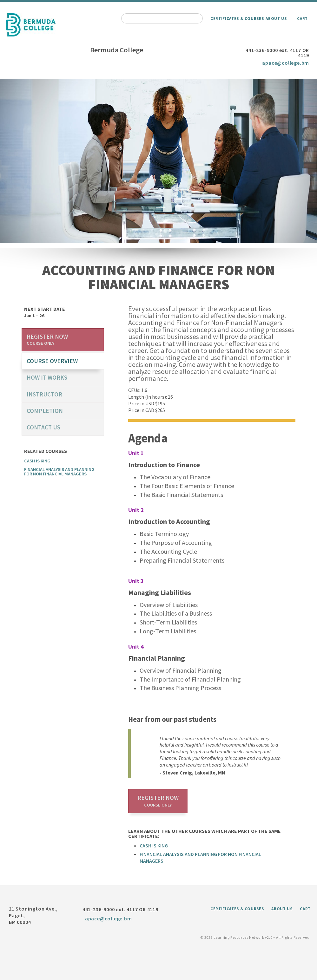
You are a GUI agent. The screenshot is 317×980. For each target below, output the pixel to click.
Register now (158, 801)
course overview (52, 361)
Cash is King (154, 846)
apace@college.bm (286, 63)
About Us (276, 18)
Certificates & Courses (237, 18)
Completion (45, 411)
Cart (302, 18)
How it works (47, 377)
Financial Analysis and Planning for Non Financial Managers (59, 472)
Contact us (43, 427)
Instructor (44, 394)
